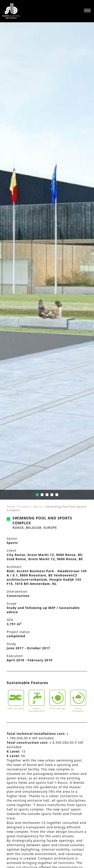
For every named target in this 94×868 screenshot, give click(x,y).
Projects (24, 507)
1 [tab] (37, 495)
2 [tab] (42, 495)
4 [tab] (52, 495)
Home (11, 507)
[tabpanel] (47, 261)
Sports (38, 507)
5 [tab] (57, 495)
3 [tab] (47, 495)
